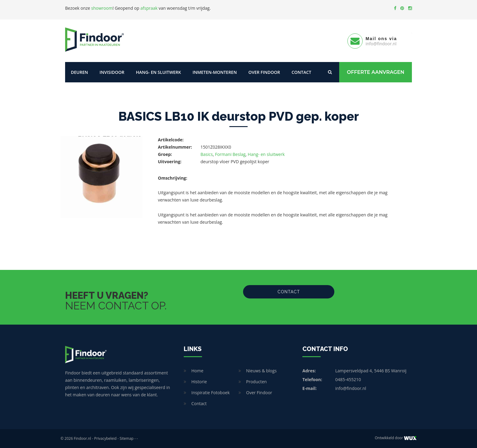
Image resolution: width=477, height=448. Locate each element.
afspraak (149, 8)
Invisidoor (112, 72)
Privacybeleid (105, 438)
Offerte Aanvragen (376, 72)
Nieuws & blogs (261, 371)
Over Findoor (264, 72)
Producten (256, 382)
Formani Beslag (230, 154)
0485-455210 (348, 379)
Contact (301, 72)
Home (197, 371)
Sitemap (127, 438)
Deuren (79, 72)
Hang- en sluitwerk (158, 72)
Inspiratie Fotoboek (211, 393)
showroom (102, 8)
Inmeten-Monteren (215, 72)
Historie (199, 382)
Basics (207, 154)
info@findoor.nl (351, 388)
